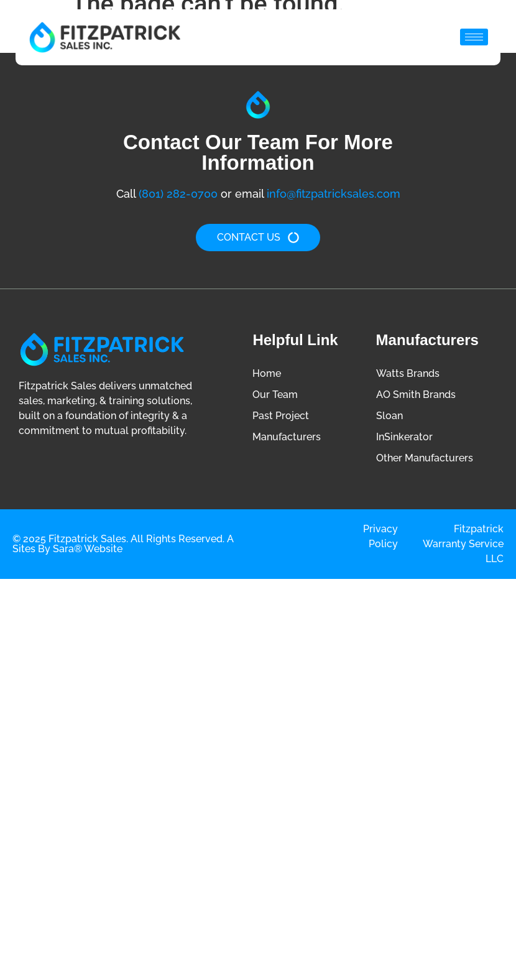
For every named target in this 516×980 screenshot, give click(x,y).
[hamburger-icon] (474, 37)
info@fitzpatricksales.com (334, 194)
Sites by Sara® (47, 549)
